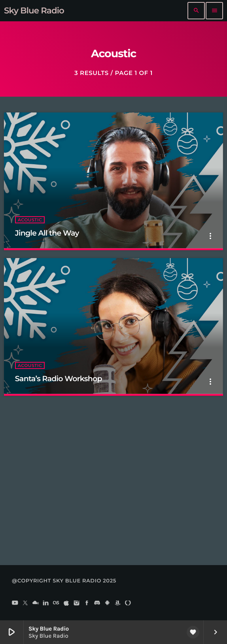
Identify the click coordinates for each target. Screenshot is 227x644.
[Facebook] (87, 604)
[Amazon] (118, 604)
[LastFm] (56, 604)
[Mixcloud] (36, 604)
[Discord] (97, 604)
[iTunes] (66, 604)
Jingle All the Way (47, 233)
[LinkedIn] (46, 604)
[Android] (108, 604)
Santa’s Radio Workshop (59, 379)
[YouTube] (15, 604)
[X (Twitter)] (25, 604)
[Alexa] (128, 604)
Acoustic (30, 220)
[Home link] (34, 11)
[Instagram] (77, 604)
